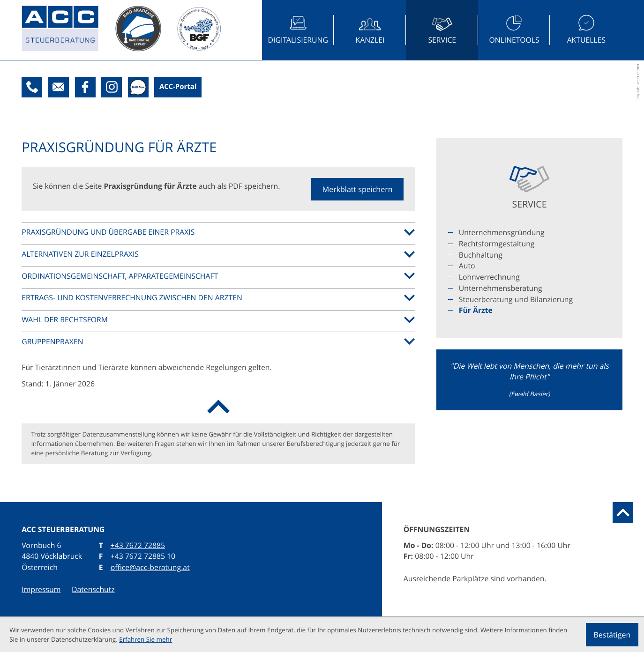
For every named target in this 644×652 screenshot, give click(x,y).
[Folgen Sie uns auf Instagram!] (112, 87)
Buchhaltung (481, 255)
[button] (358, 189)
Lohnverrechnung (489, 277)
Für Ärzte (476, 310)
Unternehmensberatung (501, 288)
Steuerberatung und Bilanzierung (516, 299)
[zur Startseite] (68, 30)
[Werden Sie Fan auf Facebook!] (85, 87)
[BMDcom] (138, 87)
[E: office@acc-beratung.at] (59, 87)
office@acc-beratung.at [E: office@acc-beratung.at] (150, 567)
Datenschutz (93, 589)
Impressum (41, 589)
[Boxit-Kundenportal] (178, 87)
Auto (467, 266)
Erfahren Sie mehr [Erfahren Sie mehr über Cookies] (146, 639)
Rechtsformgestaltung (497, 244)
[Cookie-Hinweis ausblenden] (612, 635)
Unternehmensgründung (502, 232)
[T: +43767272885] (32, 87)
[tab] (218, 232)
